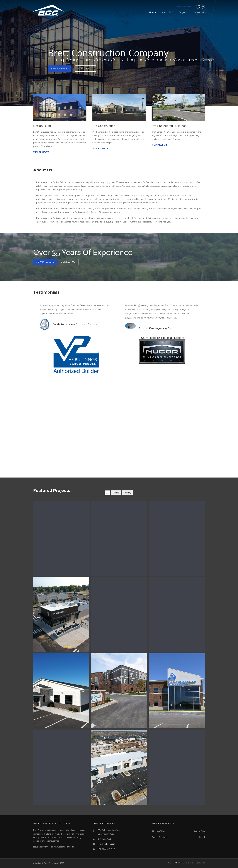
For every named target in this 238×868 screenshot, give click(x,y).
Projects (183, 12)
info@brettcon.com (106, 844)
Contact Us (199, 12)
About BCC (167, 12)
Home (152, 12)
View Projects (60, 68)
